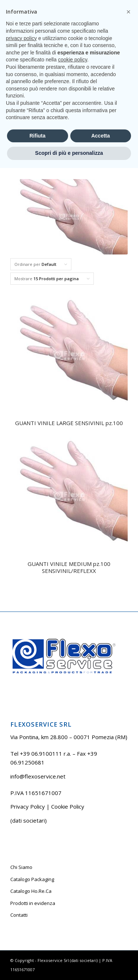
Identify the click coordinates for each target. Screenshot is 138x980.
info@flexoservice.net (38, 776)
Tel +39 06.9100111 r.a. (48, 5)
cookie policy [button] (73, 872)
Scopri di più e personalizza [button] (69, 965)
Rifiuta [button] (38, 948)
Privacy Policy (28, 806)
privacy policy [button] (21, 850)
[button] (128, 824)
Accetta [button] (101, 948)
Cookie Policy (68, 806)
